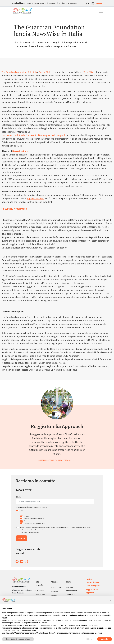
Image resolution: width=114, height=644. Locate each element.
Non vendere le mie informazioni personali (81, 625)
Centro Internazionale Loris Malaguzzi (42, 3)
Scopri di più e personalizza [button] (18, 639)
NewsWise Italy (20, 151)
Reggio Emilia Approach (68, 3)
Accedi (99, 3)
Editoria (26, 516)
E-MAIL (18, 497)
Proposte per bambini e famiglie (34, 523)
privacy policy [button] (31, 630)
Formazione (28, 521)
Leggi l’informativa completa (29, 532)
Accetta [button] (105, 639)
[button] (111, 600)
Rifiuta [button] (89, 639)
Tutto (22, 511)
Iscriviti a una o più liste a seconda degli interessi (32, 507)
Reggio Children (19, 3)
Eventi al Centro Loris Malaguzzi (34, 519)
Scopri (22, 538)
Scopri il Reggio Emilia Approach (56, 460)
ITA (87, 3)
